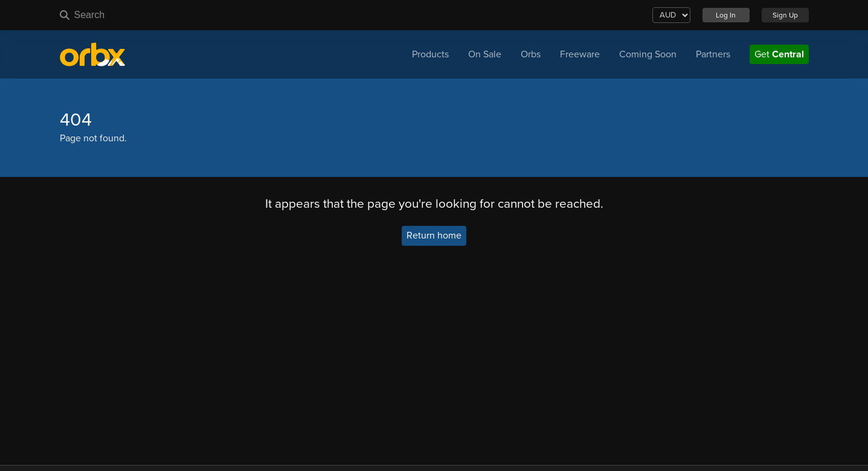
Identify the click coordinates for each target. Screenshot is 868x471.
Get (779, 54)
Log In (726, 15)
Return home (434, 236)
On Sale (485, 54)
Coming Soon (648, 54)
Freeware (580, 54)
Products (430, 54)
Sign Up (785, 15)
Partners (713, 54)
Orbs (531, 54)
